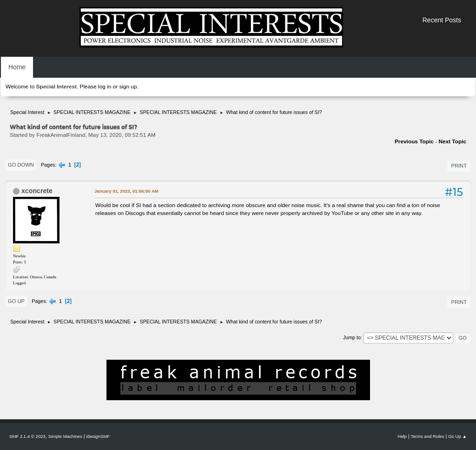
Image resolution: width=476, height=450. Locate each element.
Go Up (16, 301)
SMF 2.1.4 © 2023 (27, 436)
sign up (128, 87)
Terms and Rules (428, 436)
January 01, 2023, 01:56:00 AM (126, 191)
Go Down (21, 165)
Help (402, 436)
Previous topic (414, 141)
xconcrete (37, 191)
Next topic (452, 141)
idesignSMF (98, 436)
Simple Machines (65, 436)
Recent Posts (442, 20)
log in (105, 87)
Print (459, 166)
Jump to (352, 337)
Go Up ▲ (457, 436)
